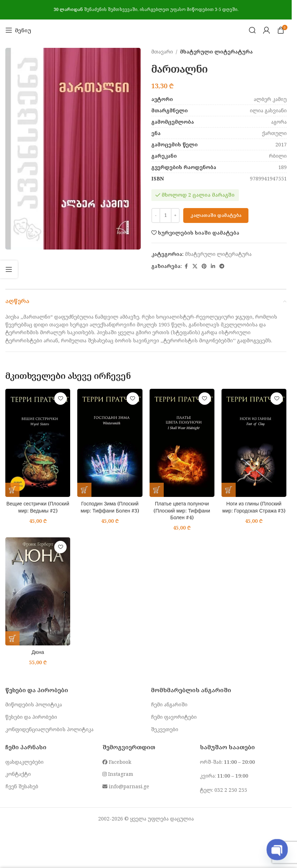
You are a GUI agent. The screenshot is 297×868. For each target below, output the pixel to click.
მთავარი (162, 52)
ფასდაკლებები (24, 762)
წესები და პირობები (31, 717)
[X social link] (195, 266)
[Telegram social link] (222, 266)
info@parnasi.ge (126, 786)
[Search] (252, 30)
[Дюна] (38, 591)
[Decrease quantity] (156, 215)
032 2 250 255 (231, 790)
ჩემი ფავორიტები (174, 717)
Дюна (38, 652)
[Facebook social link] (186, 266)
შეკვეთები (165, 729)
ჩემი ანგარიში (169, 704)
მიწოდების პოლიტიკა (34, 704)
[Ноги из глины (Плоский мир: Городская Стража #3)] (254, 443)
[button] (12, 490)
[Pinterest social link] (204, 266)
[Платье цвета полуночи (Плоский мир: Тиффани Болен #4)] (182, 443)
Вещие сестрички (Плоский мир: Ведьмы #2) (38, 507)
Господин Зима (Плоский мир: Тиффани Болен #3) (110, 507)
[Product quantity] (166, 215)
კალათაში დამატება (216, 215)
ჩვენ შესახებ (22, 786)
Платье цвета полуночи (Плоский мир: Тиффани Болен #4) (182, 510)
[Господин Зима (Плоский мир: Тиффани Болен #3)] (110, 443)
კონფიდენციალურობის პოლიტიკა (49, 729)
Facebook (117, 762)
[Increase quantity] (175, 215)
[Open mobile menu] (18, 30)
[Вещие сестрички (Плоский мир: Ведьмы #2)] (38, 443)
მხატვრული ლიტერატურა (216, 52)
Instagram (118, 774)
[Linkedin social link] (213, 266)
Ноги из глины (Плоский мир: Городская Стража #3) (254, 507)
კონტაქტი (18, 774)
